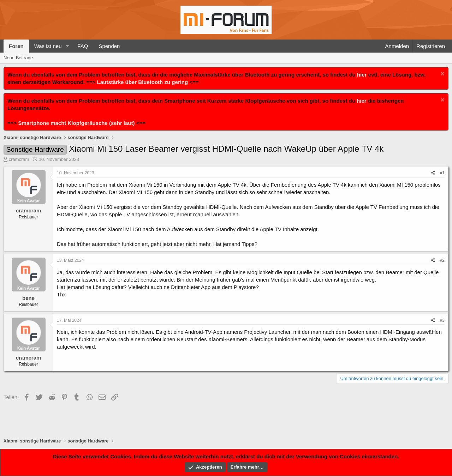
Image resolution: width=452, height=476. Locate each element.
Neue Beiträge (18, 58)
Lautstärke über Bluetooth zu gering (143, 82)
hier (362, 75)
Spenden (109, 46)
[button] (67, 46)
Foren (16, 46)
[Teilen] (433, 173)
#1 (442, 173)
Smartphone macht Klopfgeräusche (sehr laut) (76, 123)
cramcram (19, 159)
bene (28, 298)
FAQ (83, 46)
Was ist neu (48, 46)
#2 (442, 260)
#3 (442, 320)
